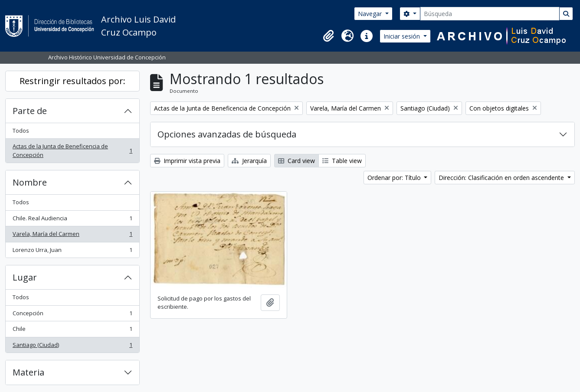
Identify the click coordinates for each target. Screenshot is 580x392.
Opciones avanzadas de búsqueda (227, 134)
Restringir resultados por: (72, 81)
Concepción (72, 315)
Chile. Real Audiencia (72, 220)
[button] (328, 36)
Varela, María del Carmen (72, 236)
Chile (72, 331)
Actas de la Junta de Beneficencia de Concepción (72, 150)
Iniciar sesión (403, 36)
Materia (28, 372)
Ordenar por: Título (395, 178)
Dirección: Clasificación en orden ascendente (502, 178)
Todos (21, 131)
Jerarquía (249, 161)
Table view (342, 161)
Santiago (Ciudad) (72, 347)
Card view (297, 161)
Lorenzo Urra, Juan (72, 252)
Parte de (30, 111)
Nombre (30, 182)
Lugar (25, 277)
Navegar (371, 14)
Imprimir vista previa (187, 161)
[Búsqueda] (490, 14)
